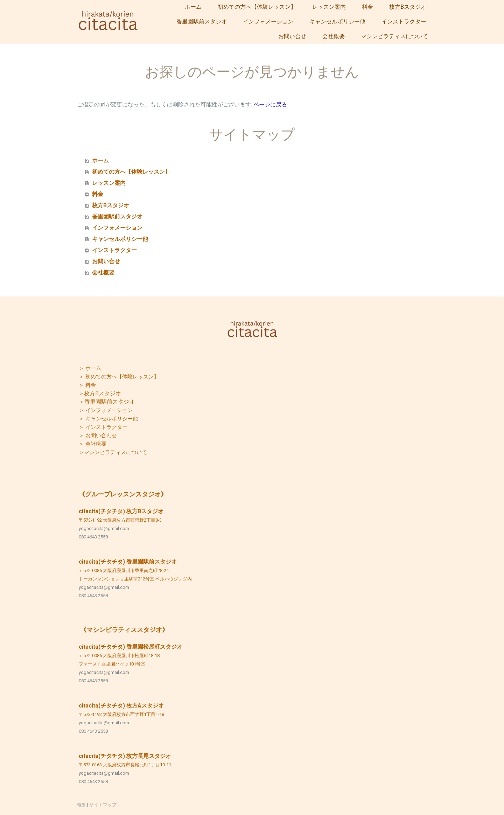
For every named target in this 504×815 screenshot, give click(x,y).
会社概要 (334, 36)
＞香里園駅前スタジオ (107, 402)
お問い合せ (292, 36)
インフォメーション (268, 22)
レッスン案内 (329, 7)
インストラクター (404, 22)
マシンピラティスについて (394, 36)
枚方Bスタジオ (408, 7)
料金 (367, 7)
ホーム (193, 7)
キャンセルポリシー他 (337, 22)
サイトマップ (103, 805)
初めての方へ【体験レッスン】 (257, 7)
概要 (82, 805)
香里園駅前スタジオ (202, 22)
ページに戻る (270, 105)
